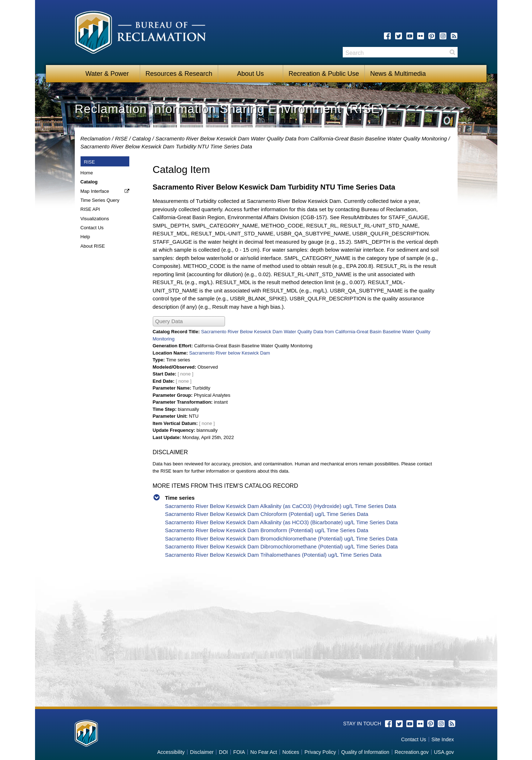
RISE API (90, 209)
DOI (223, 752)
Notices (291, 752)
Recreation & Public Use (324, 74)
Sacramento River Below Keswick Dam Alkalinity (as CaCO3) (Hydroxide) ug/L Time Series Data (281, 506)
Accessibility (171, 752)
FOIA (239, 752)
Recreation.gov (412, 752)
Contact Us (92, 228)
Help (85, 237)
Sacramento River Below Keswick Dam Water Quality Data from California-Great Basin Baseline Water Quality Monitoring (301, 138)
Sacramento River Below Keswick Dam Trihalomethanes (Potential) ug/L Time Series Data (273, 555)
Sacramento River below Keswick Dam (230, 353)
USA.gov (444, 752)
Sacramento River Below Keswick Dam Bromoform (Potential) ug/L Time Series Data (267, 530)
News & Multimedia (398, 74)
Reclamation (96, 138)
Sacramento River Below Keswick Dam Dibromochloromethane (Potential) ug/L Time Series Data (282, 546)
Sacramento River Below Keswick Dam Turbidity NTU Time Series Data (166, 146)
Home (87, 173)
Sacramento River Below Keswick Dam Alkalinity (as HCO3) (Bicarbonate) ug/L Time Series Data (282, 522)
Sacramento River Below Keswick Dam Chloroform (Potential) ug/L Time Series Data (267, 514)
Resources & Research (179, 74)
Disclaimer (202, 752)
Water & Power (107, 74)
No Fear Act (264, 752)
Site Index (442, 739)
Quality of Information (365, 752)
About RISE (93, 246)
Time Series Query (100, 200)
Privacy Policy (320, 752)
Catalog (142, 138)
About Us (250, 74)
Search (452, 52)
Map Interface (95, 191)
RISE (121, 138)
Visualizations (95, 219)
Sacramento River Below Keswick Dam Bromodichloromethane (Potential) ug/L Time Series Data (281, 538)
